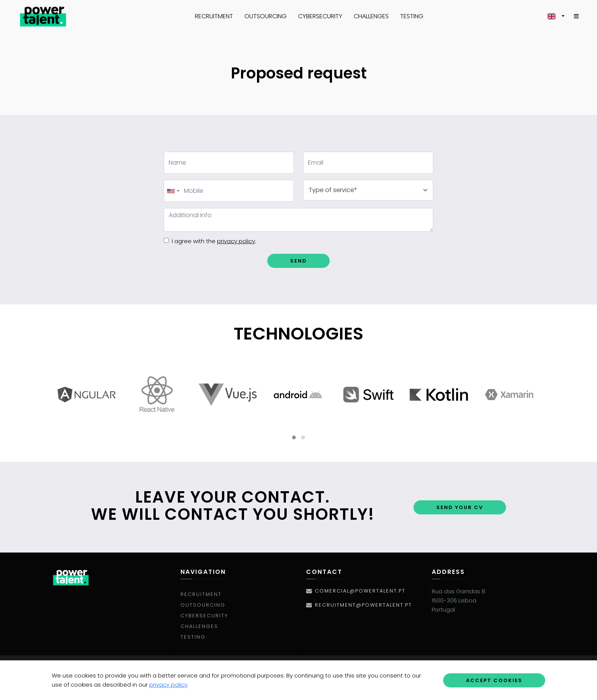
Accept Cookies (494, 680)
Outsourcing (266, 16)
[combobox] (173, 191)
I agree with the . (214, 241)
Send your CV (460, 507)
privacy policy (168, 685)
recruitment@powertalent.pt (363, 605)
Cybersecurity (320, 16)
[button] (556, 16)
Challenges (371, 16)
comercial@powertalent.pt (360, 591)
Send (298, 261)
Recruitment (214, 16)
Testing (412, 16)
